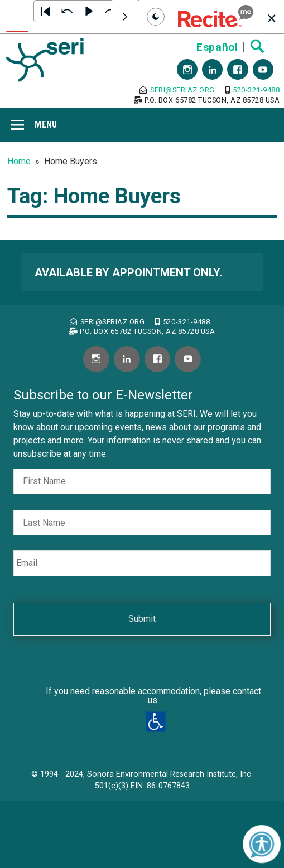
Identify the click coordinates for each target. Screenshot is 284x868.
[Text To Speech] (17, 17)
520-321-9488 (253, 90)
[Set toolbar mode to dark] (156, 17)
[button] (216, 17)
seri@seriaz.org (177, 90)
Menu (46, 124)
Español (217, 47)
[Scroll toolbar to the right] (125, 16)
